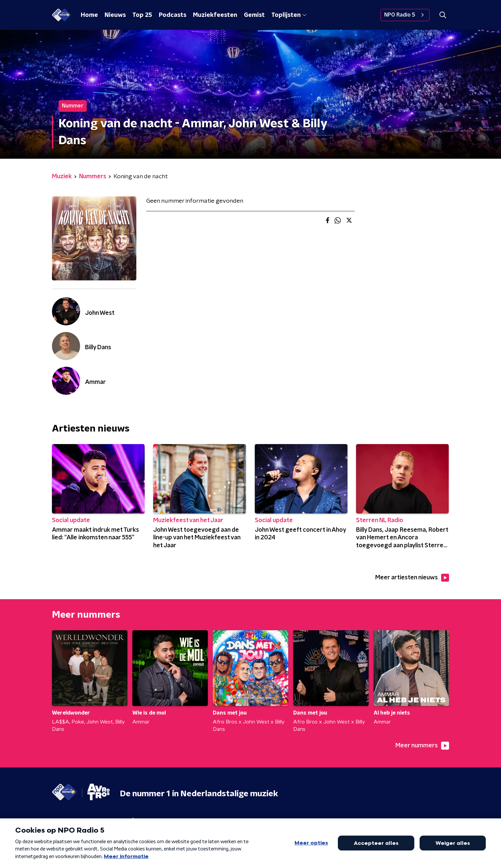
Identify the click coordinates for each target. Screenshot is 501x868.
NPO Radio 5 (405, 15)
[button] (443, 15)
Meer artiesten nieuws (412, 578)
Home (89, 15)
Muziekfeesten (215, 15)
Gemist (254, 15)
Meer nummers (422, 746)
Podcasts (173, 15)
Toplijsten (289, 15)
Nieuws (115, 15)
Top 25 (142, 15)
